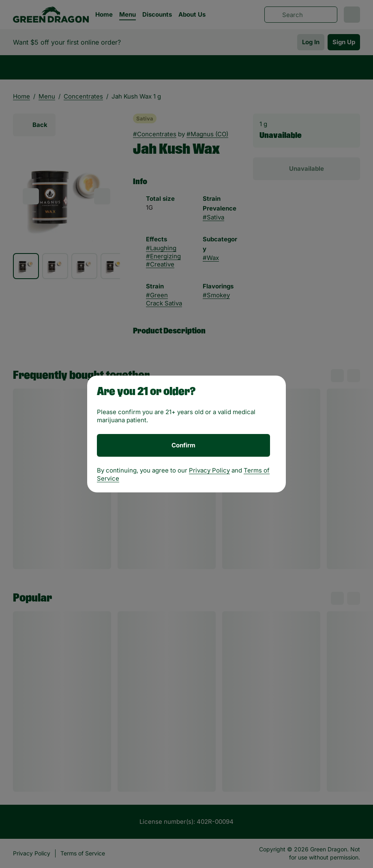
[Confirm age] (183, 445)
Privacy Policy (209, 470)
